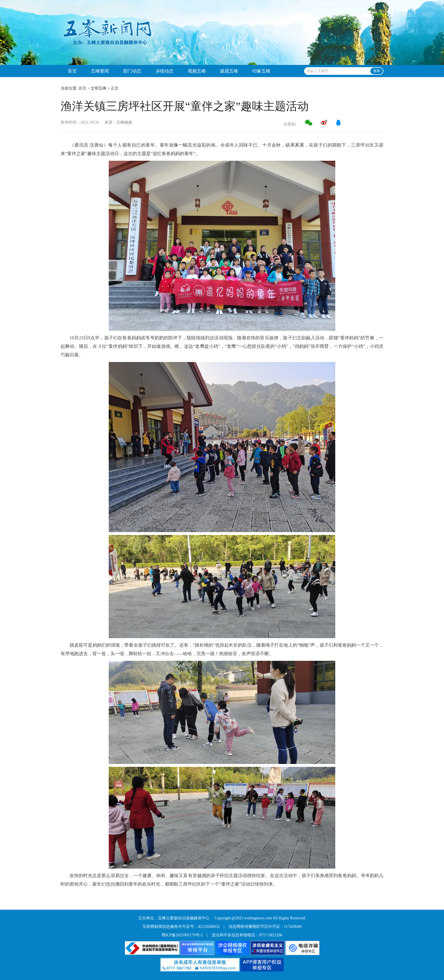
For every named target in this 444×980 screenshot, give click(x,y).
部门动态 (132, 71)
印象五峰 (261, 71)
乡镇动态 (165, 71)
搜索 (377, 71)
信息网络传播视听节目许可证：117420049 (265, 927)
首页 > (84, 88)
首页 (72, 71)
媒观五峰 (229, 71)
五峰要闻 (100, 71)
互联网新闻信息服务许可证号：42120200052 (181, 927)
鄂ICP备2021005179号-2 (182, 935)
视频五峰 (197, 71)
